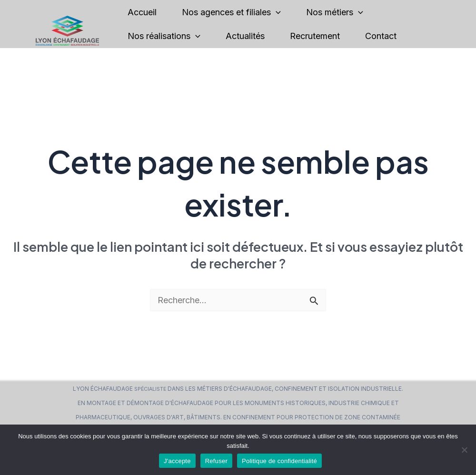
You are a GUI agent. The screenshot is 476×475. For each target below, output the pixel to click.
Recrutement (315, 36)
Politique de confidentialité (279, 461)
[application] (276, 12)
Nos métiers (335, 12)
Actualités (245, 36)
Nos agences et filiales (231, 12)
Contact (381, 36)
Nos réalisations (164, 36)
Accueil (142, 12)
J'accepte (177, 461)
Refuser (216, 461)
